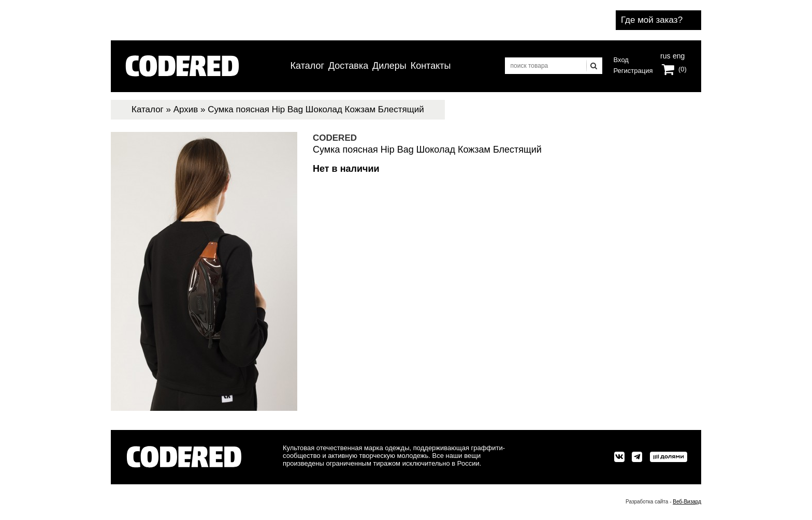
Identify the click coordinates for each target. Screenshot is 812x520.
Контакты (431, 66)
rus (665, 55)
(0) (683, 69)
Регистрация (633, 71)
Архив (186, 109)
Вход (621, 60)
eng (678, 55)
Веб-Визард (687, 502)
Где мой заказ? (652, 20)
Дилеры (389, 66)
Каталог (307, 66)
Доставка (348, 66)
